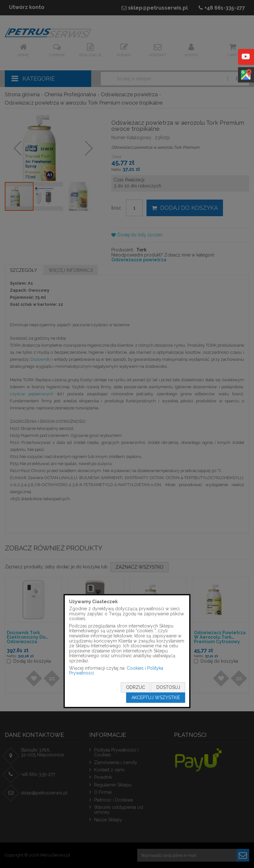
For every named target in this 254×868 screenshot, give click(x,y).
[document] (127, 651)
